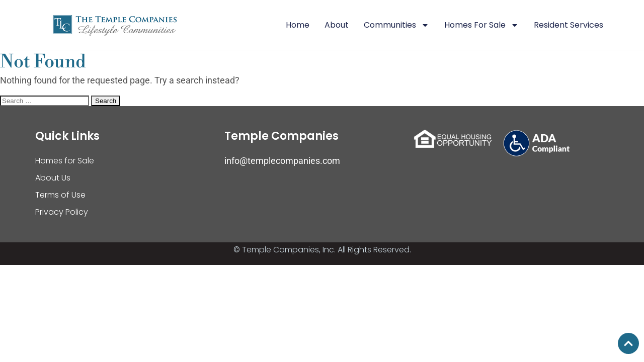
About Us (53, 178)
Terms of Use (60, 195)
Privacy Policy (62, 212)
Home (298, 25)
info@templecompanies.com (282, 161)
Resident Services (569, 25)
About (337, 25)
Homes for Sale (65, 161)
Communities (396, 25)
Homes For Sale (481, 25)
